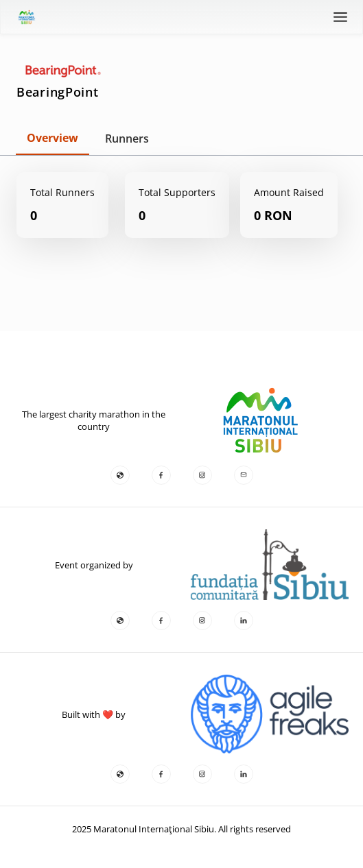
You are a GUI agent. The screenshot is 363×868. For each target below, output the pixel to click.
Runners (127, 138)
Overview (52, 138)
